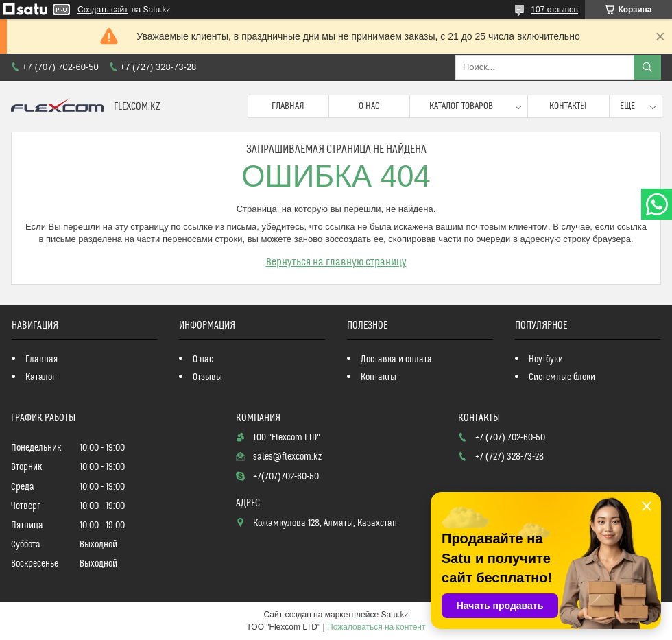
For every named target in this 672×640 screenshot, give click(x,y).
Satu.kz (394, 615)
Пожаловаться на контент (376, 627)
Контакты (568, 106)
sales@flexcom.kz (287, 457)
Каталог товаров (461, 106)
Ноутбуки (546, 359)
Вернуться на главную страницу (336, 262)
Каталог (40, 377)
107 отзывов (554, 10)
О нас (369, 106)
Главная (288, 106)
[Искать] (647, 67)
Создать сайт (103, 10)
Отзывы (207, 377)
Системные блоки (562, 377)
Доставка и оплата (396, 359)
